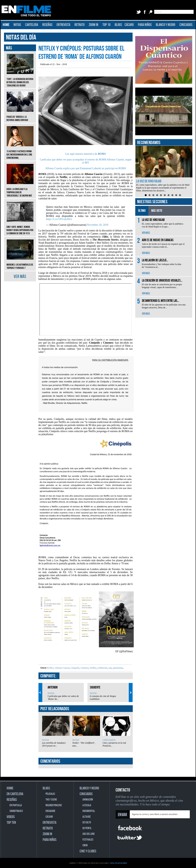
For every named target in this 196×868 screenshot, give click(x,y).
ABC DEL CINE (89, 834)
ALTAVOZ (87, 817)
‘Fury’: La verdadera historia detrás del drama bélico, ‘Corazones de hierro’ (20, 79)
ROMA (50, 668)
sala (110, 668)
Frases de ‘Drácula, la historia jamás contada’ (20, 116)
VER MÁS (20, 277)
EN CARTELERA (15, 794)
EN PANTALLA (16, 805)
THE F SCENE (51, 800)
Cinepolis (75, 668)
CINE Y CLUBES (88, 851)
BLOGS (118, 25)
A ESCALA (87, 805)
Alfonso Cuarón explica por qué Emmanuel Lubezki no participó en (85, 168)
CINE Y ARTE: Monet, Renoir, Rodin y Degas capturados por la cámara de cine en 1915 (20, 227)
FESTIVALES (88, 840)
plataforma (118, 668)
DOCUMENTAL (89, 811)
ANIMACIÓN (88, 800)
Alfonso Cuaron (62, 668)
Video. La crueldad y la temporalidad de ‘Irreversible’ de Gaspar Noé (20, 190)
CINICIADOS (186, 25)
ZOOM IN (94, 25)
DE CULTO (87, 823)
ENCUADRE (50, 811)
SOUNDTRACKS (16, 811)
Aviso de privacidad (118, 863)
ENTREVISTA (63, 25)
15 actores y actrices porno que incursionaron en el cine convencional (20, 152)
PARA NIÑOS (145, 25)
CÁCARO (129, 25)
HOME (6, 25)
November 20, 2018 (98, 225)
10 (180, 195)
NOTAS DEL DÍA (21, 37)
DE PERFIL (87, 828)
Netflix (93, 668)
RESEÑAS (47, 25)
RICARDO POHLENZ (54, 805)
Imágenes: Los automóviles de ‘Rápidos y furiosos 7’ (20, 263)
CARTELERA (32, 25)
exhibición (102, 668)
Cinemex (84, 668)
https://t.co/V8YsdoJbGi (59, 219)
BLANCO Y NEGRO (166, 25)
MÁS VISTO (157, 211)
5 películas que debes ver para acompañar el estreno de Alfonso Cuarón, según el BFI (86, 161)
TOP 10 (106, 25)
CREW (85, 845)
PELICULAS (50, 794)
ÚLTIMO (142, 211)
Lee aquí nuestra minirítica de (86, 154)
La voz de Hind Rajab (149, 181)
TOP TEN (11, 823)
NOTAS (17, 25)
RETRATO (80, 25)
